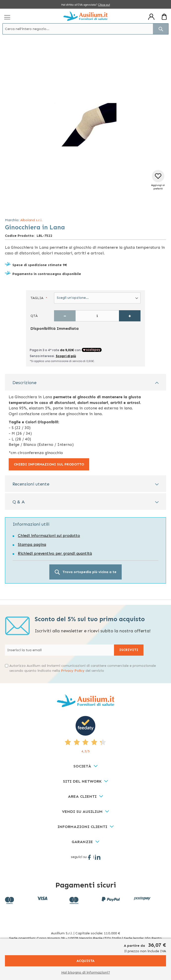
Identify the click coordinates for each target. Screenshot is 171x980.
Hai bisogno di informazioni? (86, 972)
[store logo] (85, 16)
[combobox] (85, 29)
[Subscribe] (129, 650)
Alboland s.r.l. (31, 220)
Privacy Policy (73, 671)
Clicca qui (104, 5)
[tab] (85, 382)
